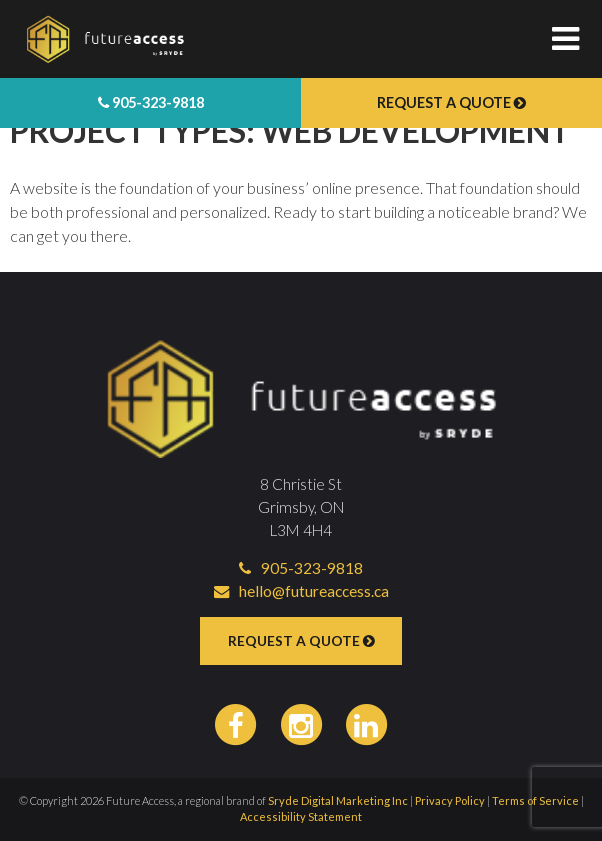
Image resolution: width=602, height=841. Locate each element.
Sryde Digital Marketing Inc (338, 800)
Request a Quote (451, 102)
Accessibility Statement (301, 816)
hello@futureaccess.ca (301, 591)
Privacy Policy (450, 800)
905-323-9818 (151, 102)
